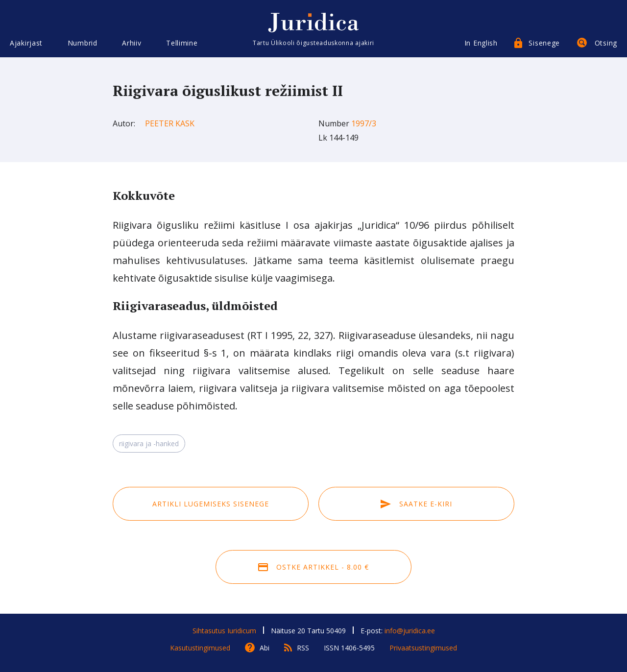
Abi (265, 648)
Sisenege (544, 43)
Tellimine (182, 43)
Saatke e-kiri (416, 504)
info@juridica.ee (410, 631)
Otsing (606, 43)
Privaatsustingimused (423, 648)
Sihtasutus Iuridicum (224, 631)
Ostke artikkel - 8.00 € (313, 567)
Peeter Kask (170, 123)
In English (481, 43)
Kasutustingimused (200, 648)
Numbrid (83, 43)
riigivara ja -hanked (149, 444)
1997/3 (364, 123)
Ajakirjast (26, 43)
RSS (303, 648)
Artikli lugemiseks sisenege (211, 504)
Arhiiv (132, 43)
